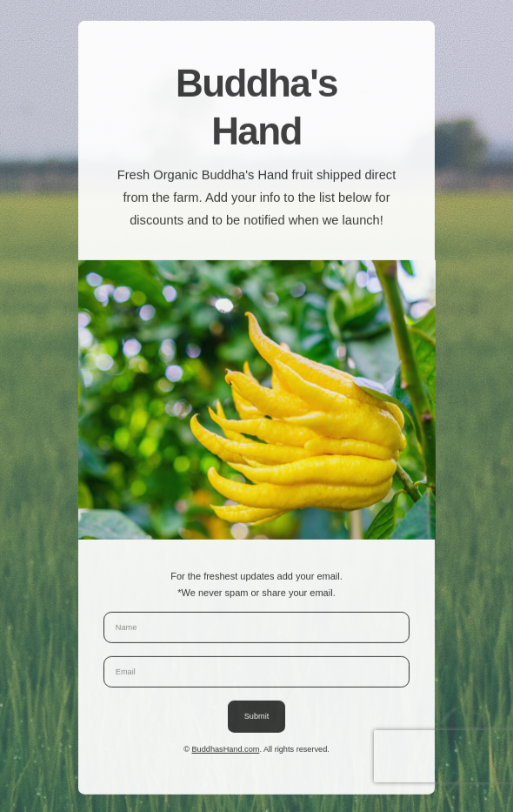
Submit (257, 718)
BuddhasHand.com (226, 750)
